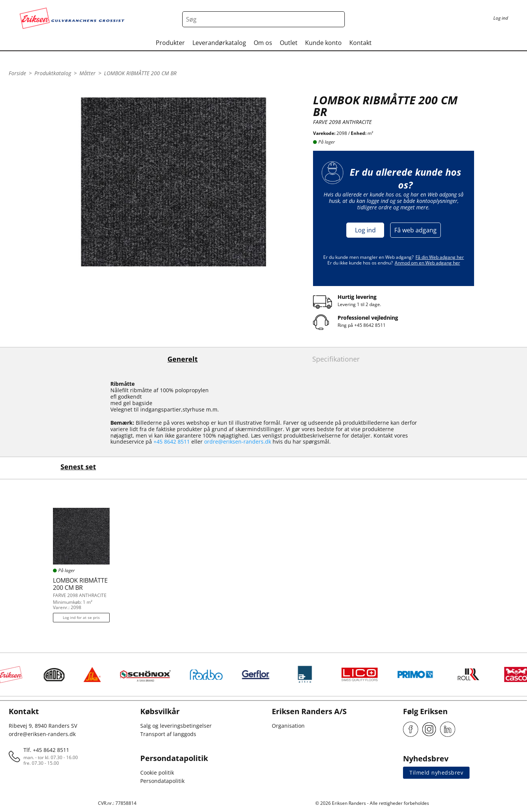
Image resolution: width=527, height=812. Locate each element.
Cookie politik (157, 773)
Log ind (365, 230)
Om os (263, 43)
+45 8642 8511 (370, 325)
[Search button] (337, 19)
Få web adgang (415, 230)
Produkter (170, 43)
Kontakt (360, 43)
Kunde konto (323, 43)
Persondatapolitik (162, 781)
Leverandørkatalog (219, 43)
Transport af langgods (168, 734)
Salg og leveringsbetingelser (176, 726)
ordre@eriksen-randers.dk (238, 442)
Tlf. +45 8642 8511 (46, 750)
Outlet (289, 43)
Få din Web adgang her (440, 257)
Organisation (288, 726)
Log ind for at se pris (81, 617)
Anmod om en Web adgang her (427, 263)
